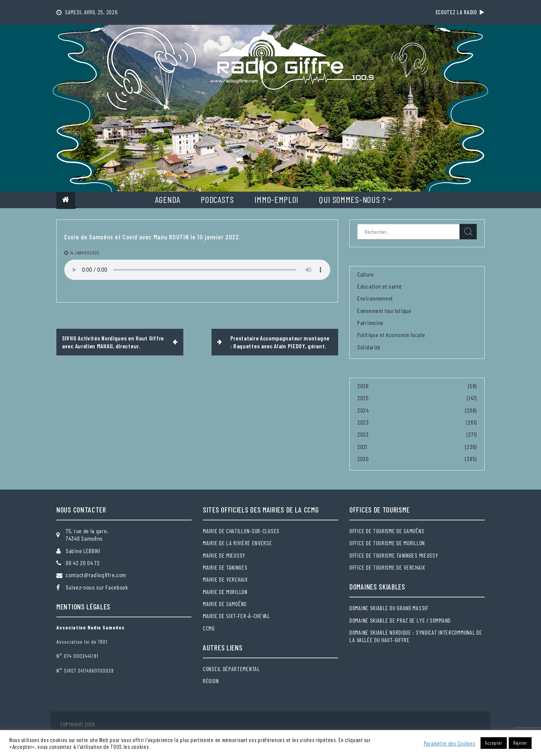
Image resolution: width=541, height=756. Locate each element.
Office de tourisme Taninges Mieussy (394, 555)
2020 (363, 459)
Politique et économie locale (391, 335)
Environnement (375, 298)
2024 (363, 410)
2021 (362, 447)
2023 (363, 422)
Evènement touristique (384, 311)
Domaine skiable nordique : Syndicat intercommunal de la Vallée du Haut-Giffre (416, 636)
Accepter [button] (494, 743)
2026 (363, 386)
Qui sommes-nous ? (352, 199)
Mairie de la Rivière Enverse (238, 543)
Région (211, 681)
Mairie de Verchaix (225, 579)
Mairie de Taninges (225, 567)
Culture (366, 274)
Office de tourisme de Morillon (387, 543)
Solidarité (369, 347)
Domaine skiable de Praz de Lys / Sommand (400, 620)
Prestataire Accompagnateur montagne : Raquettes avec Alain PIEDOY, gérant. (280, 342)
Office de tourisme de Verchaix (387, 567)
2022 (363, 434)
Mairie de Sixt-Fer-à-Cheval (236, 616)
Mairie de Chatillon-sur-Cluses (241, 531)
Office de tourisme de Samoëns (387, 531)
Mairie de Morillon (225, 592)
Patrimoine (370, 323)
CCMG (209, 628)
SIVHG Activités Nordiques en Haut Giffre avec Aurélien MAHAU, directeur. (113, 342)
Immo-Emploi (276, 199)
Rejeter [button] (520, 743)
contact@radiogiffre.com (96, 575)
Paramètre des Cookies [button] (450, 743)
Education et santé (380, 286)
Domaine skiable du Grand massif (389, 608)
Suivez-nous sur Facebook (97, 587)
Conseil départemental (231, 669)
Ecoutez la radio (460, 12)
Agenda (167, 199)
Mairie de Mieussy (224, 555)
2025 (363, 398)
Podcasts (217, 199)
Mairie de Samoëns (225, 604)
